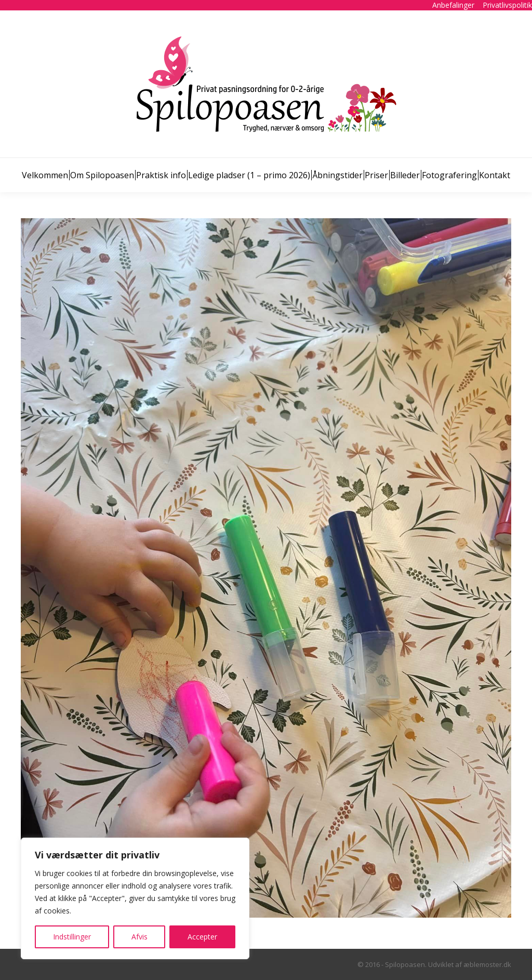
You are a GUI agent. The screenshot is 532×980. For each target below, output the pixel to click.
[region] (135, 898)
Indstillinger (72, 937)
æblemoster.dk (487, 964)
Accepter (202, 937)
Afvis (139, 937)
